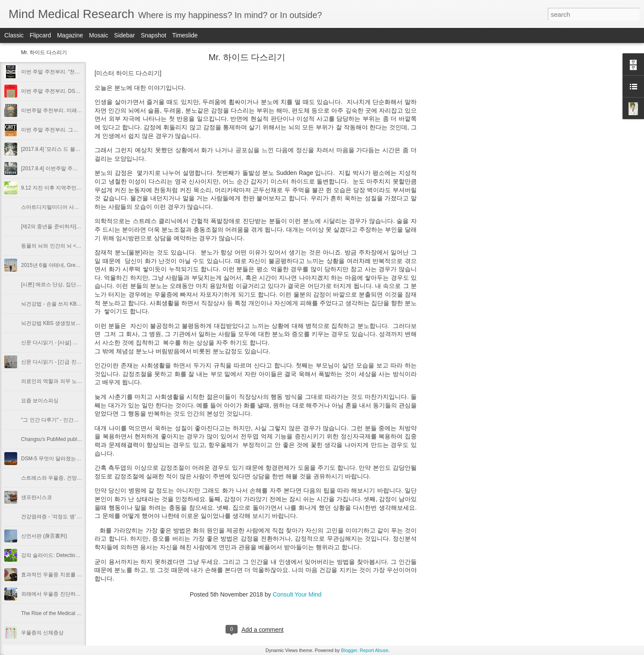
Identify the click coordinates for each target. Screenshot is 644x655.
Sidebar (125, 35)
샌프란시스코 (37, 497)
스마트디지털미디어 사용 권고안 (59, 207)
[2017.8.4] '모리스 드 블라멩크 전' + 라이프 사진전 (79, 149)
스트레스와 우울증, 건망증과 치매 (60, 478)
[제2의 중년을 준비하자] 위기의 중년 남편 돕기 (75, 226)
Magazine (70, 35)
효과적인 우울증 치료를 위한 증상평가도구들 (73, 575)
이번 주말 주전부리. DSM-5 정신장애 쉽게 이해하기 (81, 91)
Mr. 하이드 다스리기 (44, 52)
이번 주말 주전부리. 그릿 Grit (55, 130)
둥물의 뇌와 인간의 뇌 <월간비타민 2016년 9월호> (79, 246)
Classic (14, 35)
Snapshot (154, 35)
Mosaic (98, 35)
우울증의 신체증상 (42, 633)
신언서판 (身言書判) (44, 536)
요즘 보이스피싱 (40, 401)
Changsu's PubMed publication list (60, 439)
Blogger (349, 650)
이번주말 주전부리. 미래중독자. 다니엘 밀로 (72, 110)
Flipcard (40, 35)
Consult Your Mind (297, 594)
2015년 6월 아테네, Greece (52, 265)
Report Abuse (374, 650)
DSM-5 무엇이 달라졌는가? (53, 459)
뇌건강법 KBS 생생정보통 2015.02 (61, 323)
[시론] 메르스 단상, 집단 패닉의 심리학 (66, 285)
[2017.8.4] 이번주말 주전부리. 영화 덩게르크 (72, 168)
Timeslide (185, 35)
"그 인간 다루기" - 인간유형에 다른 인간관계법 (75, 420)
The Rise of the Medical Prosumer (60, 613)
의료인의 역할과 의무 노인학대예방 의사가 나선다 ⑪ (82, 381)
